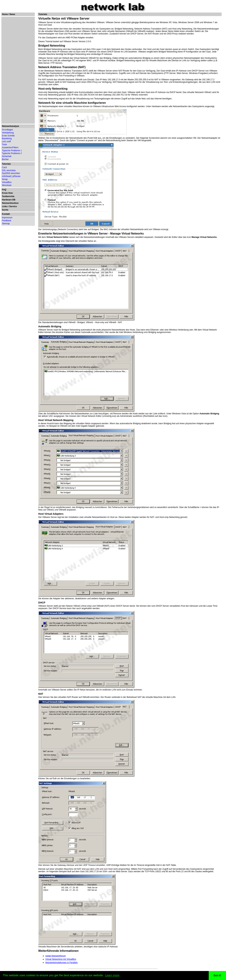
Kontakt (6, 214)
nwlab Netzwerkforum (56, 956)
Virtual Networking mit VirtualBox (61, 959)
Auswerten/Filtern (10, 148)
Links (5, 206)
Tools (4, 145)
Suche (5, 210)
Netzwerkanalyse (11, 126)
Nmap (5, 179)
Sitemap (6, 224)
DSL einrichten (9, 170)
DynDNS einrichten (11, 173)
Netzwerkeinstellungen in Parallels (62, 963)
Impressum (7, 218)
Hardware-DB (9, 200)
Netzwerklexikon (10, 203)
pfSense (17, 176)
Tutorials (6, 164)
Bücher (5, 159)
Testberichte (8, 196)
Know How (7, 193)
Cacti (4, 167)
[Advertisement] (18, 70)
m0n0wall (6, 176)
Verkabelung (8, 133)
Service (13, 206)
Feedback (7, 221)
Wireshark (7, 185)
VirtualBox (7, 182)
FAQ (4, 190)
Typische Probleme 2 (12, 153)
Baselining (7, 139)
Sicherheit (7, 156)
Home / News (9, 14)
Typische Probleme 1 (12, 151)
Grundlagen (8, 130)
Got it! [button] (217, 975)
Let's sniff (6, 142)
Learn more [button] (112, 975)
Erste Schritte (8, 136)
